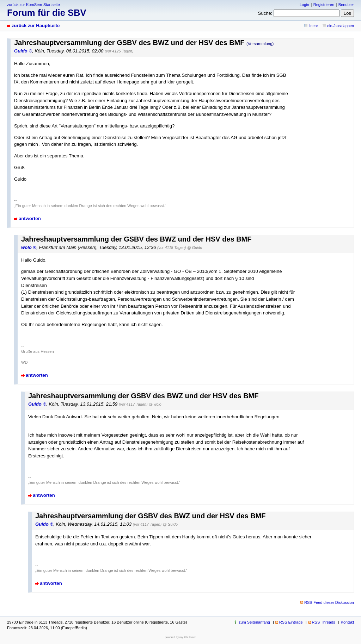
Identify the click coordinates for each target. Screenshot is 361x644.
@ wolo (155, 404)
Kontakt (347, 622)
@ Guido (195, 248)
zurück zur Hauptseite (36, 26)
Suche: (265, 13)
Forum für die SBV (47, 13)
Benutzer (346, 5)
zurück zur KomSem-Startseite (33, 5)
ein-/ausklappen (341, 26)
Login (304, 5)
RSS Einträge (291, 622)
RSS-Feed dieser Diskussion (329, 602)
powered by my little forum (181, 637)
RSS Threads (324, 622)
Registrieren (324, 5)
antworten (30, 218)
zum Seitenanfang (254, 622)
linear (313, 26)
